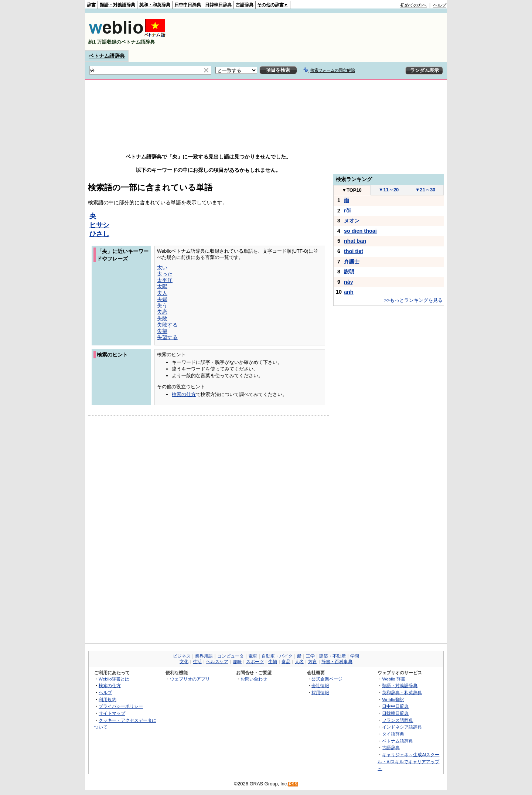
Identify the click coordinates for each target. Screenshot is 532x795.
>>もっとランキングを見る (413, 300)
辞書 (91, 5)
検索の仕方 (184, 394)
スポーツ (255, 662)
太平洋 (165, 280)
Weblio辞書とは (114, 679)
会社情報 (320, 685)
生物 (273, 662)
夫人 (162, 293)
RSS (293, 784)
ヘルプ (440, 5)
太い (162, 267)
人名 (299, 662)
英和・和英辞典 (155, 5)
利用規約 (108, 700)
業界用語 (204, 656)
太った (165, 274)
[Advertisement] (312, 32)
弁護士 (352, 262)
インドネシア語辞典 (402, 727)
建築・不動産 (332, 656)
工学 (310, 656)
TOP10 (352, 190)
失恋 (162, 312)
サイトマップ (112, 713)
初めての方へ (413, 5)
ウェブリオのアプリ (190, 679)
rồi (347, 211)
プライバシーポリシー (121, 706)
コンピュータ (231, 656)
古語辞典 (245, 5)
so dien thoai (360, 231)
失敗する (167, 325)
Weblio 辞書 (394, 679)
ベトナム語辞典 (107, 56)
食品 (286, 662)
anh (349, 292)
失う (162, 306)
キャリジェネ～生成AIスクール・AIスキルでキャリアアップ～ (408, 761)
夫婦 (162, 299)
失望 (162, 331)
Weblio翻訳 (393, 700)
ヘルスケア (217, 662)
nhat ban (355, 241)
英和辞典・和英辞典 (402, 692)
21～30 (425, 190)
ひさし (99, 234)
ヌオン (352, 221)
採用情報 (320, 692)
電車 (253, 656)
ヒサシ (99, 225)
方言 (313, 662)
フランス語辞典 (398, 720)
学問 (355, 656)
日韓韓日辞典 (218, 5)
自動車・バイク (277, 656)
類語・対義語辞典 (117, 5)
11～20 (389, 190)
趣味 (237, 662)
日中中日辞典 (188, 5)
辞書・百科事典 (337, 662)
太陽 (162, 286)
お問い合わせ (254, 679)
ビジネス (182, 656)
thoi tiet (354, 251)
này (349, 282)
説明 (349, 272)
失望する (167, 337)
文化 (184, 662)
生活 (197, 662)
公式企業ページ (327, 679)
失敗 (162, 318)
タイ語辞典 (393, 734)
